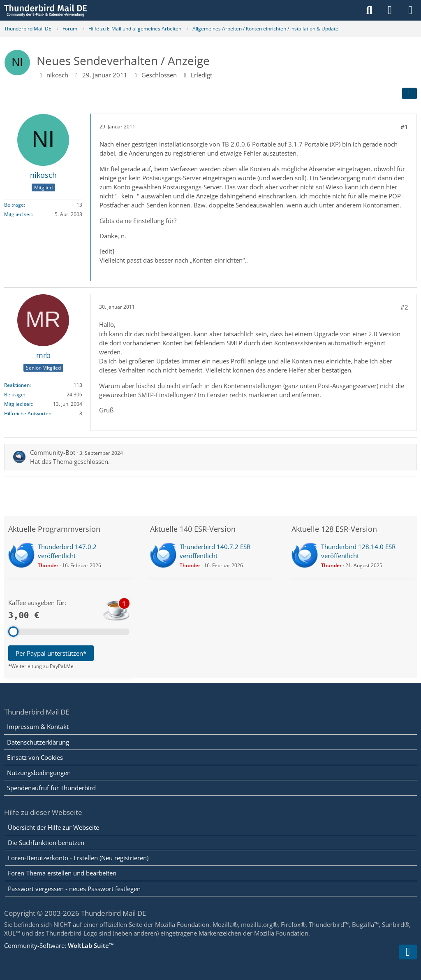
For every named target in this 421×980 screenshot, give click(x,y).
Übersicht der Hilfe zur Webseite (53, 827)
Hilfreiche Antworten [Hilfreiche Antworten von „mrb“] (28, 413)
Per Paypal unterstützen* (51, 653)
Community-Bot (53, 452)
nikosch (57, 75)
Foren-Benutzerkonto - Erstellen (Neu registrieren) (78, 858)
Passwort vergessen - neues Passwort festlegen (74, 889)
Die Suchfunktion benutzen (46, 843)
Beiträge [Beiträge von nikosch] (14, 205)
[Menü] (410, 10)
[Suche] (369, 10)
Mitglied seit (18, 214)
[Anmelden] (390, 10)
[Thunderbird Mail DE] (45, 10)
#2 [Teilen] (404, 307)
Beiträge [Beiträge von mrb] (14, 395)
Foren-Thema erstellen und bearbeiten (62, 873)
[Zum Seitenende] (408, 952)
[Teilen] (409, 93)
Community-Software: (59, 945)
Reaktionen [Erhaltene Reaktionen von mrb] (17, 385)
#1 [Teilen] (404, 127)
